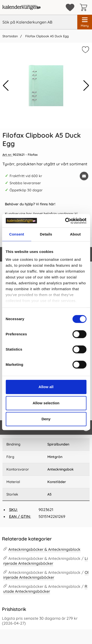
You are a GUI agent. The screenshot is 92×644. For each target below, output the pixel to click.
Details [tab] (46, 234)
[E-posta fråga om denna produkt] (84, 176)
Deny (46, 419)
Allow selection (46, 403)
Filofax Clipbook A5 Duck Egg (46, 36)
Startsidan (10, 36)
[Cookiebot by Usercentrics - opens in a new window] (66, 221)
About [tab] (75, 234)
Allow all (46, 387)
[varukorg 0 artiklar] (85, 7)
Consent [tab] (17, 234)
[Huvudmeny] (85, 22)
